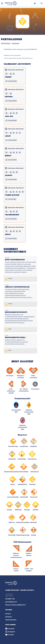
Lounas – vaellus (16, 566)
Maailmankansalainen (12, 468)
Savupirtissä (24, 443)
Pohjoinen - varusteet (21, 373)
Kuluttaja (32, 481)
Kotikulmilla (24, 493)
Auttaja (34, 531)
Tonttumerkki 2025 (16, 407)
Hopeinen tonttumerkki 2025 (23, 424)
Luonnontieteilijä (13, 493)
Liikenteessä (34, 468)
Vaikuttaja (33, 519)
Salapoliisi (34, 443)
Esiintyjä (27, 506)
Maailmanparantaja (23, 531)
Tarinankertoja (13, 443)
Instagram (10, 632)
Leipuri (13, 481)
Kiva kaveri (34, 493)
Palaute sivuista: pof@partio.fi (15, 605)
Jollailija (36, 506)
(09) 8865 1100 (10, 599)
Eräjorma (12, 519)
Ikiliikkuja (18, 506)
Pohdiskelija (22, 455)
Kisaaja (9, 506)
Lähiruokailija (24, 468)
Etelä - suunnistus (33, 373)
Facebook (10, 629)
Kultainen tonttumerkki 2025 (29, 408)
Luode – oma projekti (29, 566)
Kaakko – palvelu (29, 551)
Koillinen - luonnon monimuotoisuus (16, 552)
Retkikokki (12, 455)
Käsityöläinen (23, 481)
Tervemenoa (35, 385)
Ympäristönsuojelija (22, 519)
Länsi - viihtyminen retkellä (11, 387)
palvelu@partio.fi (11, 602)
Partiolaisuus (32, 455)
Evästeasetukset (11, 620)
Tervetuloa (10, 372)
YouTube (10, 635)
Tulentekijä (12, 531)
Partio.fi (8, 614)
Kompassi (9, 617)
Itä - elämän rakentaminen (24, 386)
